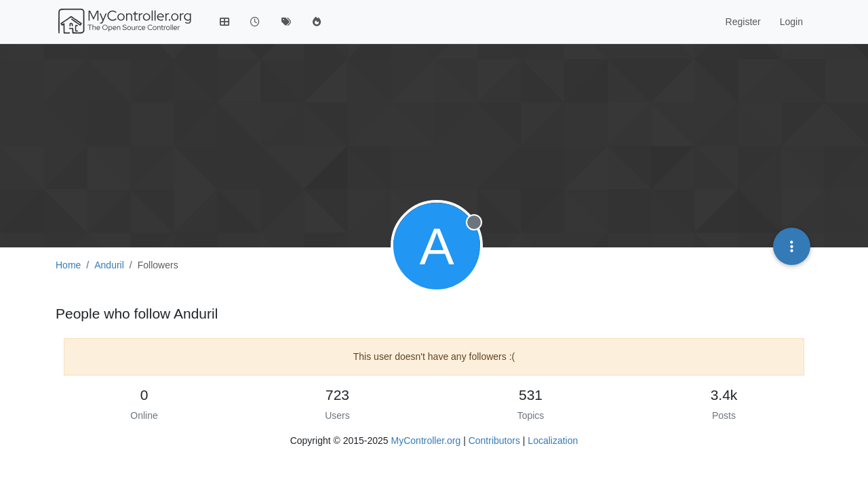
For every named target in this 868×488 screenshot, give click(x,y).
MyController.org (426, 441)
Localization (553, 441)
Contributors (494, 441)
